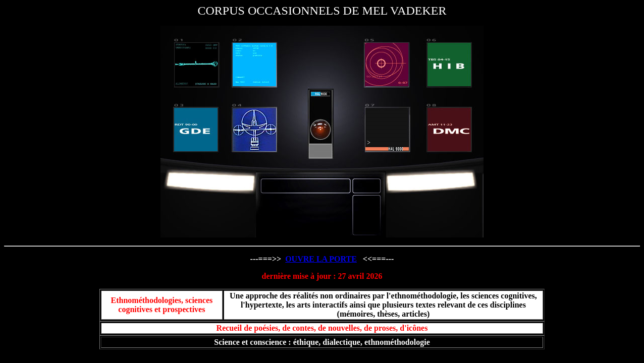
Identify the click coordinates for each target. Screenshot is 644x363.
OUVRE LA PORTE (321, 259)
